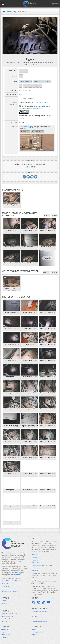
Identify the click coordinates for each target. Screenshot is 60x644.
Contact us (35, 571)
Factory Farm (38, 81)
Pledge (34, 629)
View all (46, 215)
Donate (4, 601)
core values (16, 575)
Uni (21, 86)
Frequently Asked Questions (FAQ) (42, 565)
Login (3, 632)
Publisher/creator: (25, 102)
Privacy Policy (6, 584)
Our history (35, 560)
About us (34, 555)
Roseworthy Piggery (27, 127)
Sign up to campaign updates (40, 611)
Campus (26, 86)
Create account (6, 635)
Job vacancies (35, 568)
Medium (27, 167)
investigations (6, 580)
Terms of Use (5, 586)
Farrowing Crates (36, 86)
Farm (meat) (23, 71)
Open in (25, 132)
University (47, 81)
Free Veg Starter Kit (37, 632)
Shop (3, 606)
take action (19, 580)
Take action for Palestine (10, 591)
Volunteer (4, 603)
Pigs (21, 76)
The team (34, 558)
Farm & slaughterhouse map (10, 619)
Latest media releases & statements (42, 619)
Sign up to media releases (39, 622)
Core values (35, 563)
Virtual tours (5, 622)
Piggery (22, 81)
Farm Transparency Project (40, 102)
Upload (54, 215)
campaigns (15, 578)
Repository (7, 616)
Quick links (5, 637)
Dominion (9, 614)
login (34, 164)
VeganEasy (35, 635)
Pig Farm (29, 81)
